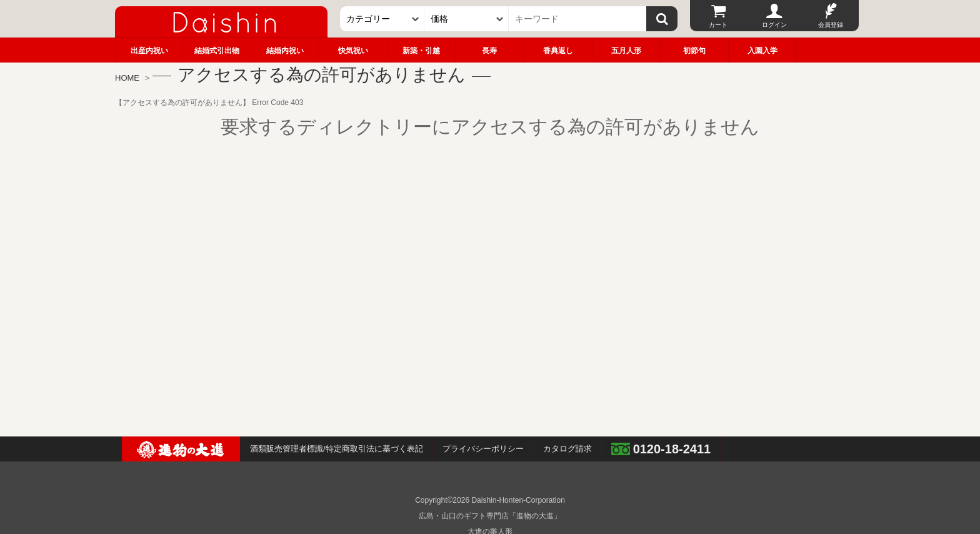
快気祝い (353, 51)
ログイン (774, 25)
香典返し (558, 51)
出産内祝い (149, 51)
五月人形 (626, 51)
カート (718, 25)
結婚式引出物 (217, 51)
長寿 (489, 51)
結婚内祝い (285, 51)
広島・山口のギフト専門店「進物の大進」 (490, 516)
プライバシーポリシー (483, 449)
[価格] (467, 19)
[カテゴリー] (382, 19)
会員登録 (831, 25)
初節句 (694, 51)
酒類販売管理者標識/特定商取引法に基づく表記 (337, 449)
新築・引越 (421, 51)
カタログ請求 (567, 449)
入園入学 (762, 51)
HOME (127, 78)
